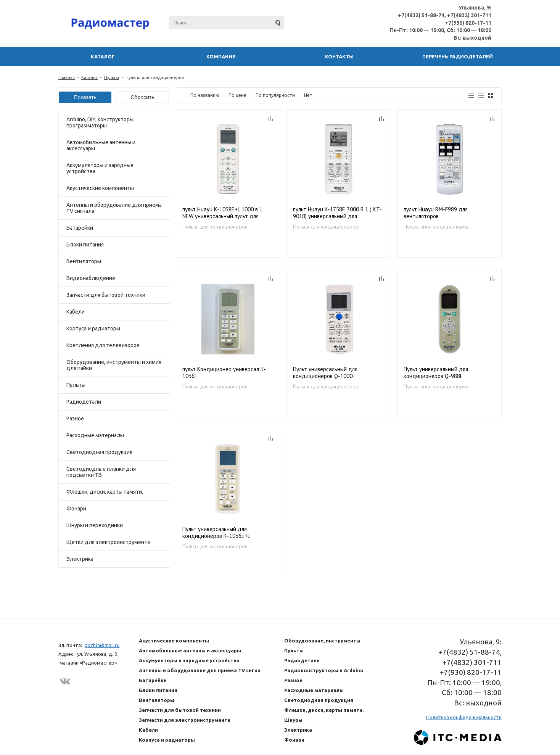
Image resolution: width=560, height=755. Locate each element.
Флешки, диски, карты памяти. (105, 492)
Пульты (112, 77)
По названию (205, 95)
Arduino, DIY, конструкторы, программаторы (101, 122)
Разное (75, 419)
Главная (67, 77)
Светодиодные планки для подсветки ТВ (101, 472)
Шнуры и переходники (95, 525)
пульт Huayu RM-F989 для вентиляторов (436, 213)
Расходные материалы (95, 435)
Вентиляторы (84, 261)
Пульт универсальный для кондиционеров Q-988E (436, 373)
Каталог (89, 77)
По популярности (275, 95)
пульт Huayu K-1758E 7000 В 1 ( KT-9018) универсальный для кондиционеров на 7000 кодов (337, 213)
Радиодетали (84, 402)
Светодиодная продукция (99, 452)
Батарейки (80, 228)
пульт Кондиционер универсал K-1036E (224, 373)
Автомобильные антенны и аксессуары (101, 145)
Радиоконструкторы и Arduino (324, 670)
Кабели (76, 312)
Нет (308, 95)
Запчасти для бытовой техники (106, 295)
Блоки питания (85, 245)
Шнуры (293, 720)
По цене (237, 95)
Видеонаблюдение (91, 278)
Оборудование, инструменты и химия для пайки (114, 365)
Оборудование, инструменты (322, 641)
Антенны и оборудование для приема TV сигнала (114, 208)
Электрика (80, 559)
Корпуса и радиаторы (93, 328)
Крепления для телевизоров (103, 345)
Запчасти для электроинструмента (185, 720)
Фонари (76, 509)
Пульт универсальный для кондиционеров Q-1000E (325, 373)
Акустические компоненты (100, 188)
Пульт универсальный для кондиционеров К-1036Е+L (216, 533)
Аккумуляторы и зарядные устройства (100, 168)
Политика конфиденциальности (464, 717)
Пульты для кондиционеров (215, 227)
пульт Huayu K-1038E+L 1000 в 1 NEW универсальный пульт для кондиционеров (222, 213)
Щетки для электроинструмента (108, 542)
